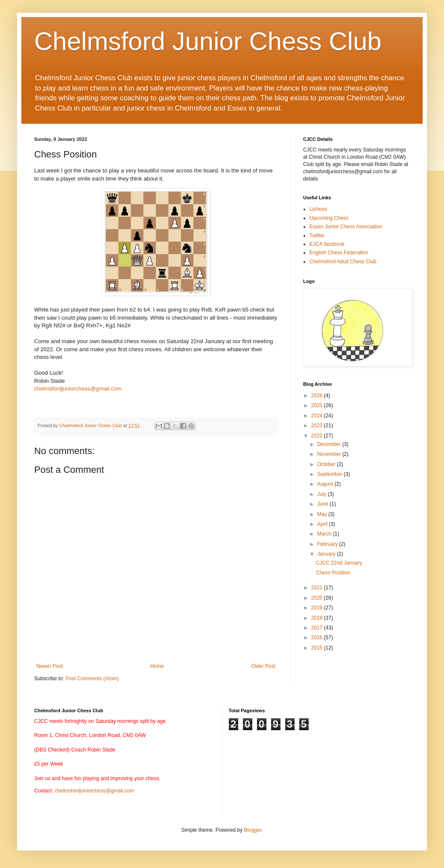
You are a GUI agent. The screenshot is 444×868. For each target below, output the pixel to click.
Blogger (253, 830)
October (327, 464)
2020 (318, 598)
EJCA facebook (327, 244)
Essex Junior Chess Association (346, 227)
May (323, 514)
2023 (318, 425)
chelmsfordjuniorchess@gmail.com (78, 389)
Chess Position (333, 573)
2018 (318, 618)
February (328, 544)
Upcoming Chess (329, 218)
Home (157, 666)
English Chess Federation (339, 253)
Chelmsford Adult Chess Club (343, 262)
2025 (318, 405)
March (325, 534)
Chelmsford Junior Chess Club (208, 41)
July (323, 494)
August (326, 484)
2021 (318, 588)
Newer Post (50, 666)
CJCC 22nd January (339, 563)
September (330, 474)
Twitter (317, 236)
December (330, 444)
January (327, 554)
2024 (318, 416)
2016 (318, 638)
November (330, 454)
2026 (318, 396)
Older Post (263, 666)
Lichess (318, 209)
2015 (318, 648)
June (323, 504)
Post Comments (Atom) (92, 679)
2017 (318, 628)
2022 (318, 436)
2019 (318, 608)
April (323, 524)
